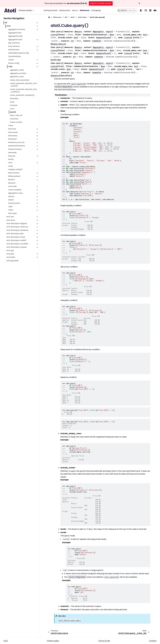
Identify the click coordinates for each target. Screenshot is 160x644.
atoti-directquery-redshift (16, 240)
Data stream (13, 132)
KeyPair (11, 159)
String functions (14, 203)
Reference (85, 10)
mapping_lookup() (15, 169)
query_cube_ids (16, 115)
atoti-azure (11, 220)
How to (75, 10)
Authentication (14, 50)
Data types (12, 213)
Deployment (65, 10)
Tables (11, 210)
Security (11, 197)
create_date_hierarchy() (20, 80)
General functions (15, 149)
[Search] (127, 10)
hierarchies (14, 99)
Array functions (14, 46)
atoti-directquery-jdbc (15, 234)
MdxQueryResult (14, 176)
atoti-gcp (10, 250)
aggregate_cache (17, 70)
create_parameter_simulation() (22, 95)
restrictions (14, 119)
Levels (11, 166)
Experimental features (17, 146)
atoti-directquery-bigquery (17, 223)
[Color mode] (141, 10)
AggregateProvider (15, 36)
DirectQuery (13, 136)
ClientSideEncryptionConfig (19, 53)
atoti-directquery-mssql (16, 237)
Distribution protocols (16, 142)
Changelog (96, 10)
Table (10, 207)
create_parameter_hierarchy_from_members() (23, 91)
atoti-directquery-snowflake (17, 244)
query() (13, 112)
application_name (17, 77)
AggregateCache (15, 33)
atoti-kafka (11, 257)
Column (11, 60)
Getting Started (50, 10)
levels (12, 102)
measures (14, 105)
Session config (14, 63)
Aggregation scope (15, 193)
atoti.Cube (82, 17)
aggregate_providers (18, 73)
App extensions (14, 43)
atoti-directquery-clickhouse (17, 227)
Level (10, 163)
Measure (11, 180)
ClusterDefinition (15, 56)
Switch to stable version (101, 3)
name (12, 109)
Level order (12, 186)
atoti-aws (10, 217)
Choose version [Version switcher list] (25, 10)
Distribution (12, 139)
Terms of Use (104, 641)
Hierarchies (12, 153)
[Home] (49, 17)
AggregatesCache (15, 40)
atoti (8, 26)
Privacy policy (53, 641)
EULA (6, 641)
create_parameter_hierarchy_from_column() (23, 85)
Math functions (14, 173)
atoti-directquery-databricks (17, 230)
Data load (12, 129)
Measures (12, 183)
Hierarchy (12, 156)
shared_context (16, 122)
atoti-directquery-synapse (17, 247)
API (6, 23)
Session (11, 200)
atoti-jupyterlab (12, 261)
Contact (153, 641)
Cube (10, 67)
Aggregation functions (17, 29)
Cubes (11, 126)
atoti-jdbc (10, 254)
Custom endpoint (15, 190)
